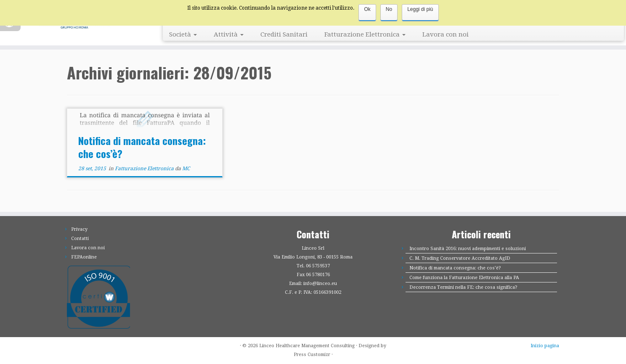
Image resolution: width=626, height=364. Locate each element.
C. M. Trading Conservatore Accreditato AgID (460, 258)
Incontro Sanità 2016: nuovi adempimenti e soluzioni (468, 249)
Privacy (79, 229)
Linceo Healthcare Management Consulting (307, 346)
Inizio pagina (545, 346)
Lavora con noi (446, 34)
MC (186, 169)
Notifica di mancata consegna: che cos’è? (142, 147)
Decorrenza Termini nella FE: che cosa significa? (463, 287)
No (389, 9)
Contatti (80, 239)
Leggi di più (420, 9)
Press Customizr (312, 355)
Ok (367, 9)
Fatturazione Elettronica (365, 34)
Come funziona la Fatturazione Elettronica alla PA (464, 278)
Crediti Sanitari (284, 34)
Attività (229, 34)
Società (183, 34)
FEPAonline (84, 257)
